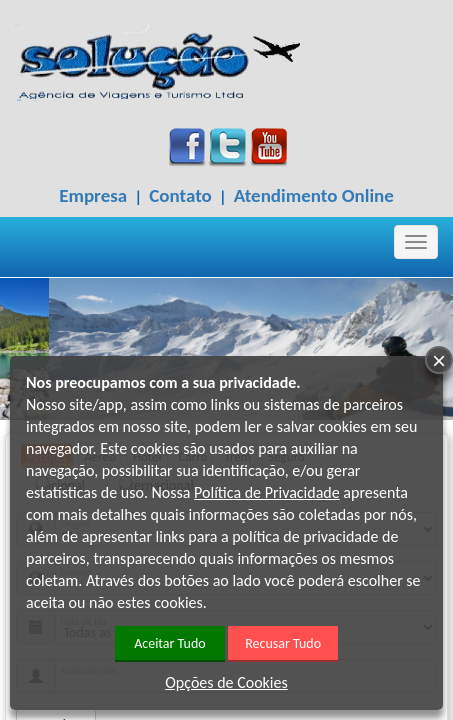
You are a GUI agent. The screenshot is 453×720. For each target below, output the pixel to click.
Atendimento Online (314, 195)
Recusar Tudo (283, 643)
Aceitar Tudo (170, 643)
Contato (180, 195)
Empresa (93, 195)
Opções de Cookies (226, 682)
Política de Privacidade (267, 492)
